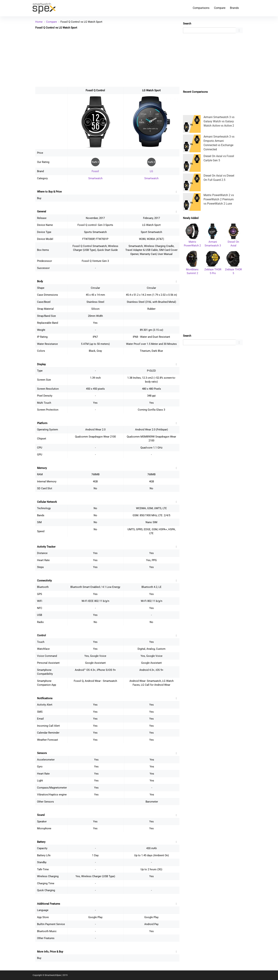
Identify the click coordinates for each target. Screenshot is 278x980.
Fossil (95, 171)
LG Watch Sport (151, 90)
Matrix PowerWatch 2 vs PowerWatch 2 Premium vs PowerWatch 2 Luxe (219, 199)
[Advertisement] (107, 58)
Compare (220, 8)
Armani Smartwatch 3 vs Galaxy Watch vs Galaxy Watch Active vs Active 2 (219, 121)
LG (151, 171)
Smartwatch (95, 178)
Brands (234, 8)
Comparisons (201, 8)
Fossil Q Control (95, 90)
